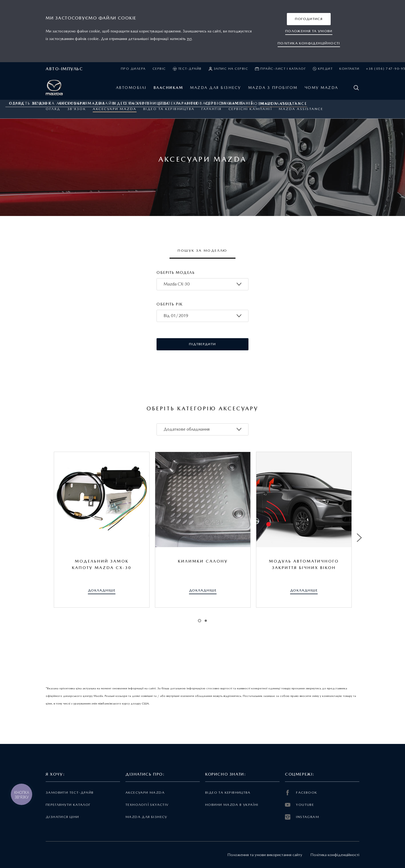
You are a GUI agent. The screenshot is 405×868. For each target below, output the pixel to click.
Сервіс (159, 69)
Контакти (349, 69)
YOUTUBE (299, 805)
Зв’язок (77, 109)
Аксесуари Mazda (115, 109)
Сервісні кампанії (250, 109)
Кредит (323, 69)
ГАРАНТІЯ (212, 109)
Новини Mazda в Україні (232, 805)
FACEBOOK (301, 793)
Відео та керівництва (169, 109)
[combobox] (203, 284)
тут (189, 39)
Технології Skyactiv (147, 805)
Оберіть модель (176, 272)
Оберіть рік (170, 304)
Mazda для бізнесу (146, 817)
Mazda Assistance (301, 109)
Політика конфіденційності (335, 855)
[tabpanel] (102, 530)
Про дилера (133, 69)
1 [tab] (200, 621)
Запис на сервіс (228, 69)
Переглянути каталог (68, 805)
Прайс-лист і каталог (280, 69)
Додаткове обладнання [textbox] (187, 429)
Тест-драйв (187, 69)
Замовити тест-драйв (70, 792)
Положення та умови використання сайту (265, 855)
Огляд (53, 109)
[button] (309, 19)
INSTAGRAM (302, 817)
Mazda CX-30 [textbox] (177, 284)
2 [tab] (206, 621)
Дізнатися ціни (62, 817)
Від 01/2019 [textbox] (176, 316)
